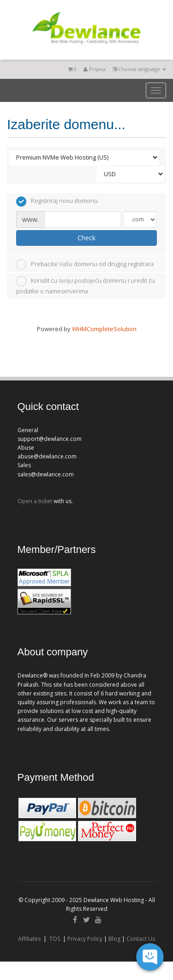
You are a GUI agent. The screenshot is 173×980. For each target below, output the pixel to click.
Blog (114, 939)
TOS (55, 939)
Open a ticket (35, 501)
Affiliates (29, 939)
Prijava (95, 69)
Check (86, 238)
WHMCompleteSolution (104, 329)
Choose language (139, 69)
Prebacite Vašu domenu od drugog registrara (85, 264)
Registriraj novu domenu (57, 202)
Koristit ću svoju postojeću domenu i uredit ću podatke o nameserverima (86, 286)
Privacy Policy (85, 939)
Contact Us (141, 939)
